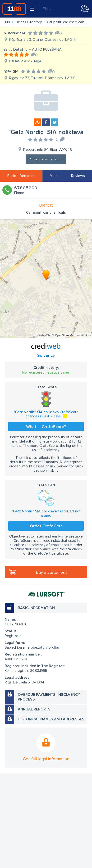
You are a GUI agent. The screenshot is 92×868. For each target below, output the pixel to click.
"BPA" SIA (11, 72)
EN (47, 9)
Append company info (46, 159)
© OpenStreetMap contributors (71, 335)
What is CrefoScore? (46, 427)
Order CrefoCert (46, 526)
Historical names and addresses (51, 719)
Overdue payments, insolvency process (49, 697)
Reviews (78, 176)
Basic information (21, 176)
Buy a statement (51, 572)
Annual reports (34, 709)
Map (53, 176)
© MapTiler (44, 335)
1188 (14, 9)
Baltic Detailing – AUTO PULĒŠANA (33, 50)
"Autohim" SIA (15, 33)
